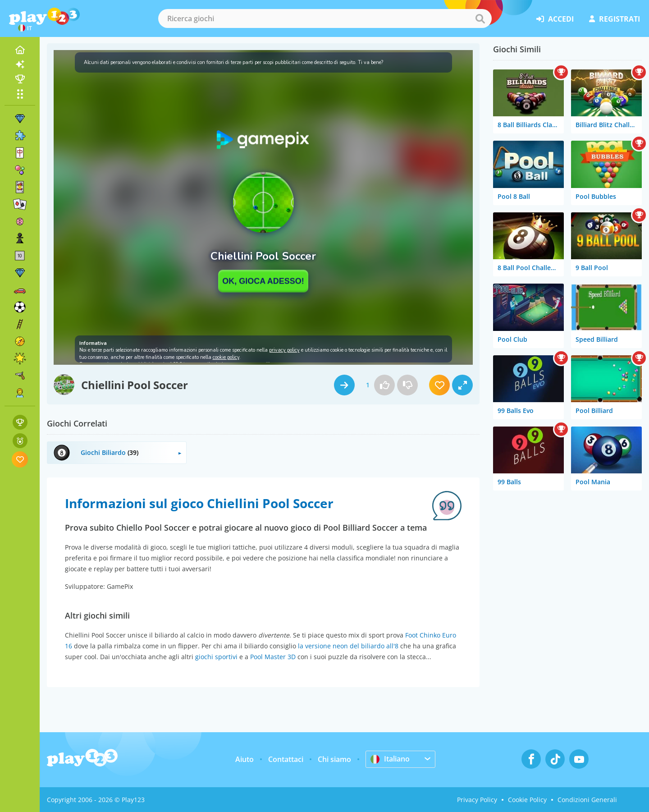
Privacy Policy (477, 800)
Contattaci (286, 759)
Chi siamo (334, 759)
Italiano (390, 759)
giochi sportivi (216, 657)
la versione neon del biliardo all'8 (348, 646)
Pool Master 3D (273, 657)
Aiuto (245, 759)
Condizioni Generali (587, 800)
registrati (615, 19)
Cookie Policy (527, 800)
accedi (555, 19)
